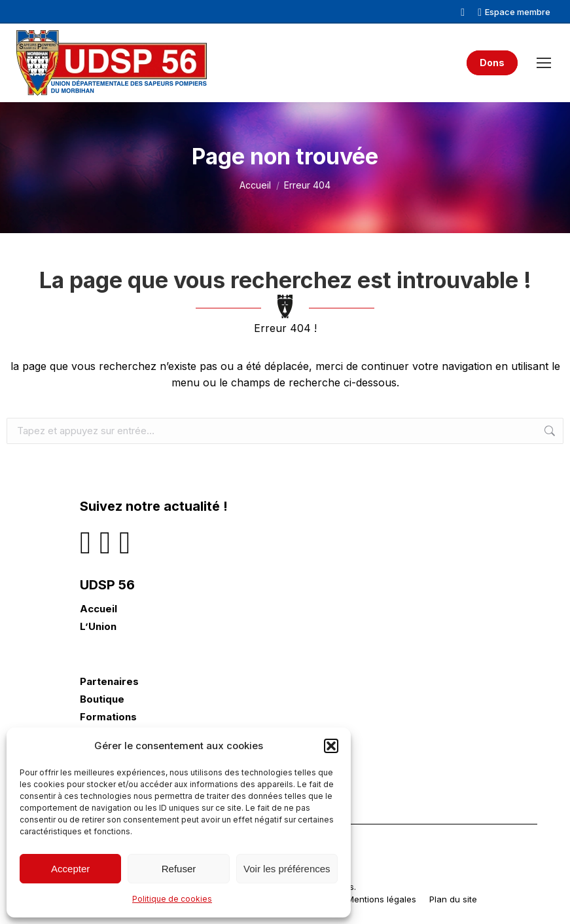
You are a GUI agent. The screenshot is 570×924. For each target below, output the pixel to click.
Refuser (179, 869)
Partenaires (109, 682)
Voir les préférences (287, 869)
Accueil (98, 609)
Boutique (102, 699)
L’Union (98, 627)
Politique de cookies (172, 899)
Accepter (70, 869)
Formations (108, 717)
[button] (331, 746)
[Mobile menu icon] (544, 63)
